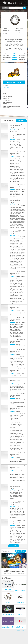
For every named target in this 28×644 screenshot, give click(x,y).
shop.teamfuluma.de (8, 615)
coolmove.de (20, 603)
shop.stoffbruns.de (8, 627)
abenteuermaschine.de (14, 82)
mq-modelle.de (20, 590)
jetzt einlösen (21, 551)
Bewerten (21, 121)
